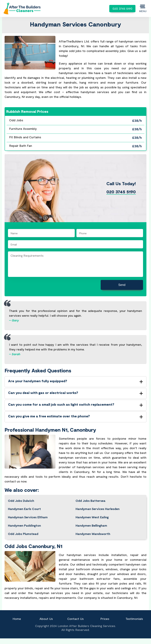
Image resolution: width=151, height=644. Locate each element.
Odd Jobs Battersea (90, 501)
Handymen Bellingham (91, 525)
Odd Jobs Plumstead (23, 534)
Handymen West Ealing (92, 517)
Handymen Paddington (24, 525)
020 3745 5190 (122, 8)
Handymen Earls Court (24, 509)
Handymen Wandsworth (93, 534)
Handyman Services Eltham (28, 517)
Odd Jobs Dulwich (21, 501)
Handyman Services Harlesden (98, 509)
